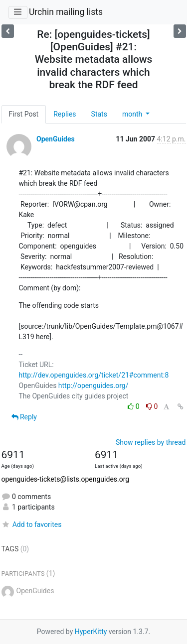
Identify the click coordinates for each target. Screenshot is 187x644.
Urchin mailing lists (66, 12)
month (133, 114)
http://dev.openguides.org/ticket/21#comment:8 (94, 375)
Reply (24, 417)
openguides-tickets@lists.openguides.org (66, 479)
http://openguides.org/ (93, 386)
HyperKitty (91, 632)
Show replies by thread (151, 442)
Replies (65, 114)
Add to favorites (32, 524)
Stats (99, 114)
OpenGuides (56, 139)
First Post (24, 114)
